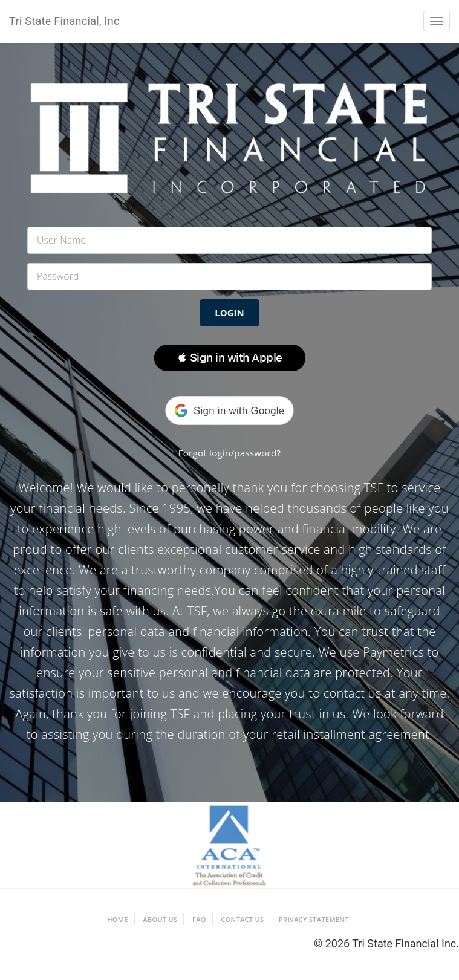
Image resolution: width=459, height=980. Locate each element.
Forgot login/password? (230, 453)
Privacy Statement (314, 919)
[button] (230, 358)
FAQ (199, 919)
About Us (160, 919)
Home (117, 919)
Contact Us (242, 919)
